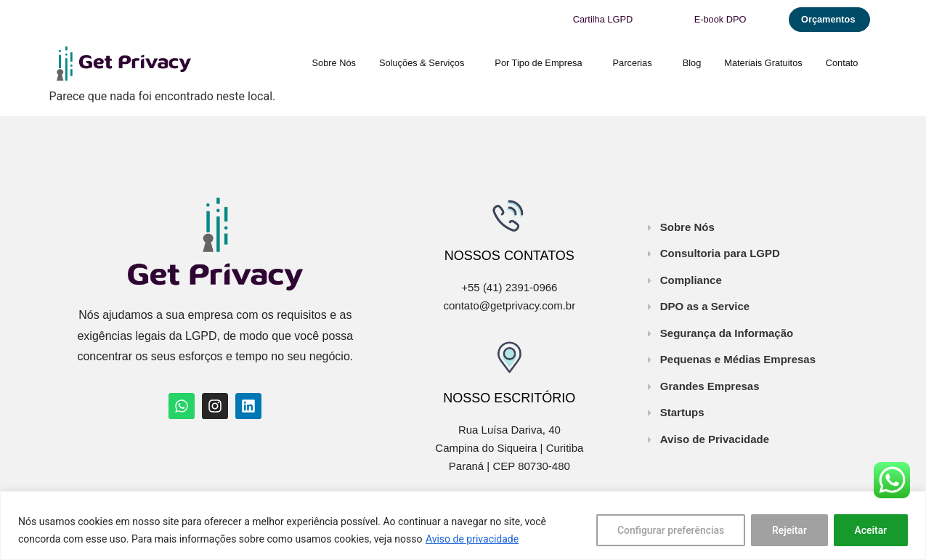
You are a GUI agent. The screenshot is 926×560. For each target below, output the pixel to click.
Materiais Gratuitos (763, 63)
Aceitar (870, 530)
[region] (463, 525)
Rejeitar (789, 530)
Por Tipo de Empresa (542, 63)
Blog (692, 63)
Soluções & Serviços (425, 63)
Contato (842, 63)
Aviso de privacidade (472, 539)
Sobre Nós (334, 63)
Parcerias (636, 63)
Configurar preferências (670, 530)
